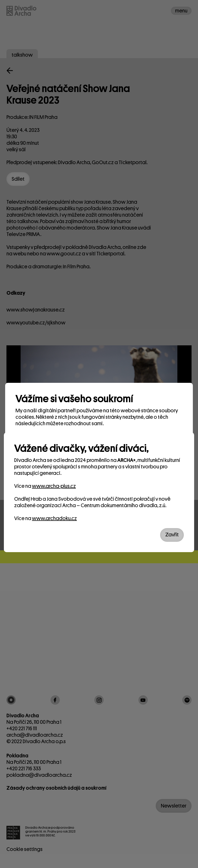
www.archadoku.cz (54, 518)
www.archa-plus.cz (54, 486)
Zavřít (172, 535)
